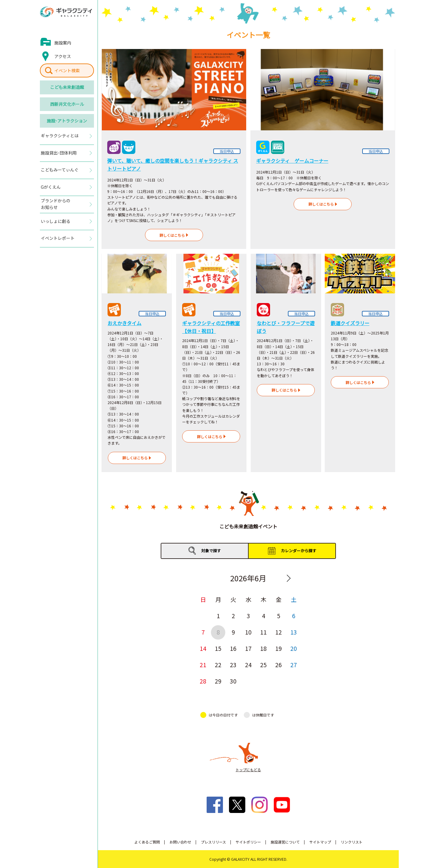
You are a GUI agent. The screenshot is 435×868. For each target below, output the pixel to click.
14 (203, 648)
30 (233, 681)
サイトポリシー (248, 842)
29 (218, 681)
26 (279, 665)
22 (218, 665)
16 (233, 648)
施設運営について (285, 842)
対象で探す (211, 551)
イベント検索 (67, 70)
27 (294, 665)
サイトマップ (320, 842)
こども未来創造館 (67, 87)
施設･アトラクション (67, 121)
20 (294, 648)
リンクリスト (352, 842)
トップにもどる (248, 770)
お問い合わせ (180, 842)
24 (248, 665)
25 (263, 665)
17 (248, 648)
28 (203, 681)
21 (203, 665)
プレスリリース (213, 842)
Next (288, 578)
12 (279, 632)
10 (248, 632)
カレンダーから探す (299, 551)
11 (263, 632)
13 (294, 632)
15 (218, 648)
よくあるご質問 (147, 842)
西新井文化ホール (67, 104)
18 (263, 648)
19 (279, 648)
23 (233, 665)
